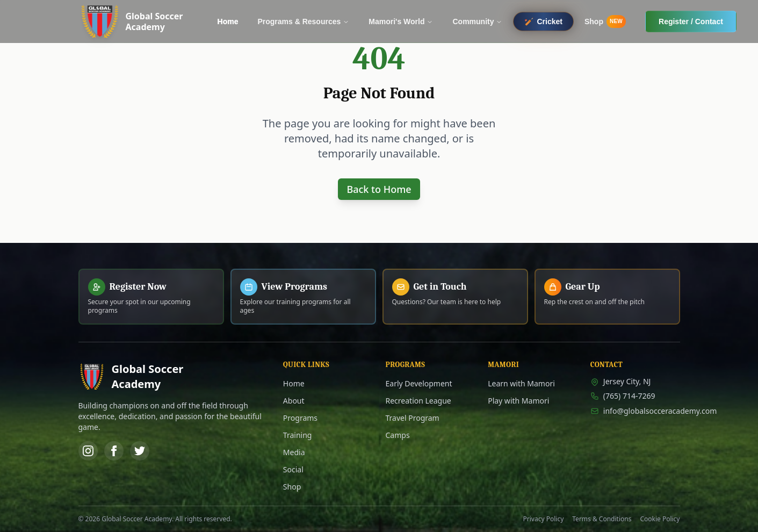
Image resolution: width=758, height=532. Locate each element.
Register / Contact (691, 21)
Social (293, 469)
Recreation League (418, 401)
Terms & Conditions (602, 519)
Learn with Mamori (521, 383)
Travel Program (413, 418)
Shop (292, 487)
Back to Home (379, 189)
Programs (300, 418)
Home (294, 383)
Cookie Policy (660, 519)
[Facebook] (114, 451)
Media (294, 452)
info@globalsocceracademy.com (635, 411)
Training (298, 435)
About (294, 401)
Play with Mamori (518, 401)
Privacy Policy (544, 519)
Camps (398, 435)
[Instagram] (88, 451)
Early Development (419, 383)
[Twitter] (140, 451)
